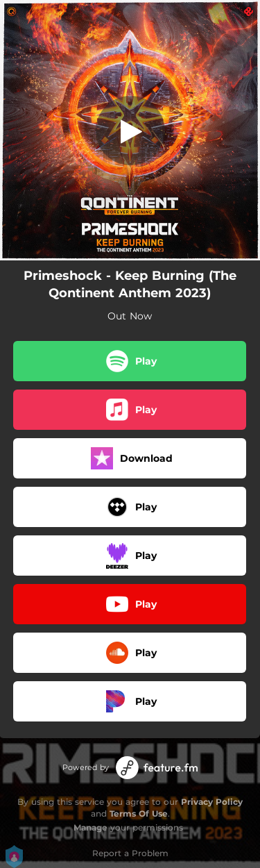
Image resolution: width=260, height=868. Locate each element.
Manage (90, 827)
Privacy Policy (212, 802)
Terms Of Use (139, 813)
